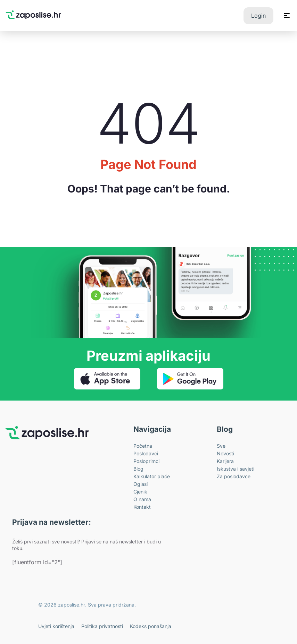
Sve (221, 446)
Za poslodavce (234, 476)
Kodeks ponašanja (151, 626)
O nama (142, 499)
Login (258, 16)
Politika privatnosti (102, 626)
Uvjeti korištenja (56, 626)
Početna (143, 446)
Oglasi (141, 484)
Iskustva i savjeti (236, 469)
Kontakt (142, 507)
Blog (138, 469)
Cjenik (140, 492)
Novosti (225, 453)
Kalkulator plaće (152, 476)
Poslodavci (146, 453)
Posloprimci (146, 461)
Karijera (225, 461)
